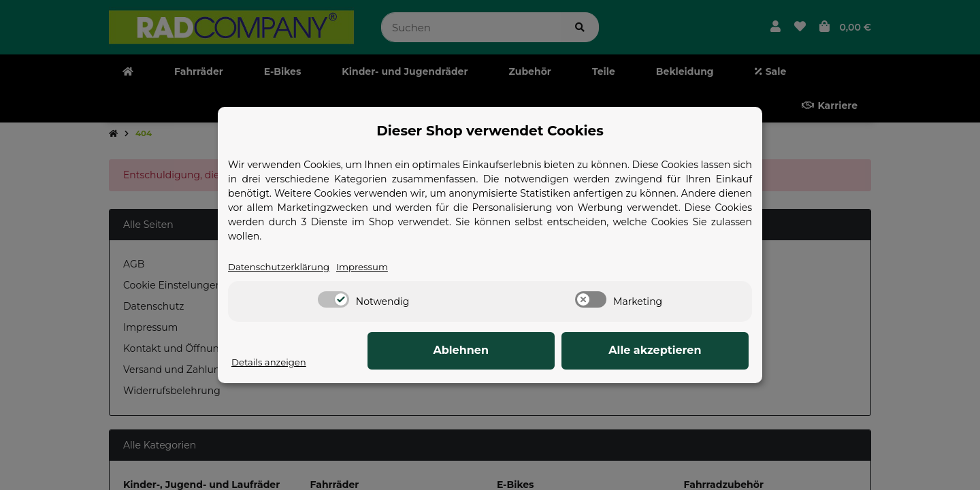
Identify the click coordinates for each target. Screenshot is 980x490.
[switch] (333, 300)
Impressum (370, 267)
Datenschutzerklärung (282, 267)
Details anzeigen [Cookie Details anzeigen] (271, 363)
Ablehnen (538, 351)
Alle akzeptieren (681, 351)
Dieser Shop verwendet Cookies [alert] (490, 131)
